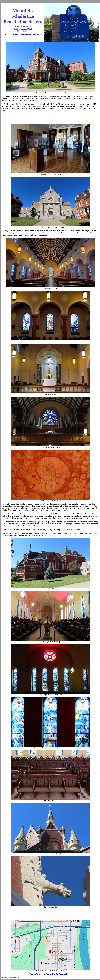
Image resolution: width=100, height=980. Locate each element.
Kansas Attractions (37, 974)
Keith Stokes (15, 978)
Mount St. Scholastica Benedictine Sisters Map (23, 35)
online (40, 510)
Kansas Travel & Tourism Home (58, 974)
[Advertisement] (50, 118)
